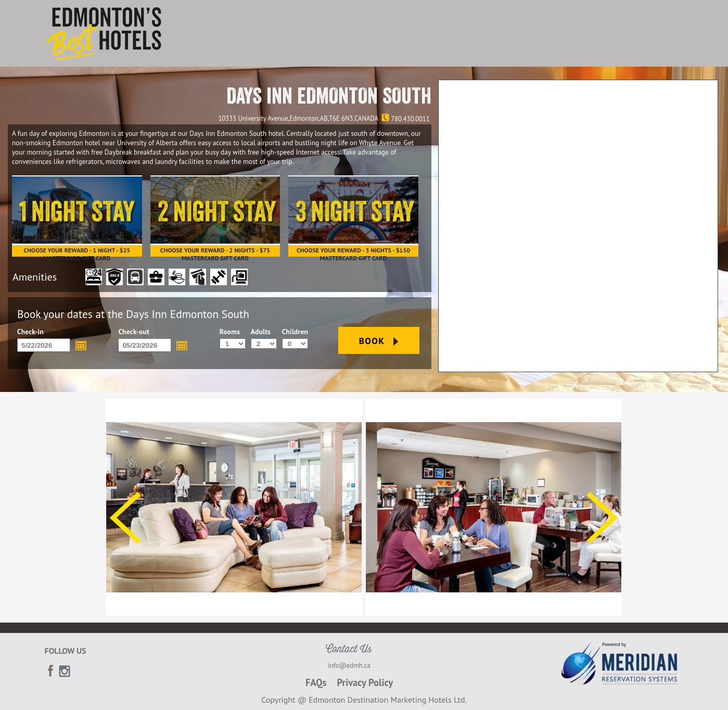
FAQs (316, 682)
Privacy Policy (365, 682)
